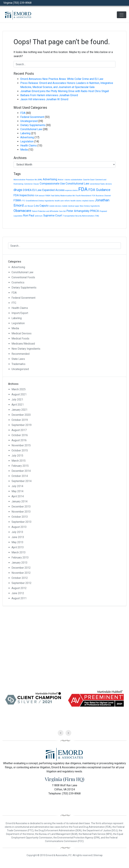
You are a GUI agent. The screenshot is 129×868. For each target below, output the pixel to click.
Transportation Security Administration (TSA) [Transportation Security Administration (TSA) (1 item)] (81, 216)
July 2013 (17, 532)
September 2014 (21, 481)
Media (24, 150)
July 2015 (17, 456)
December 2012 (21, 568)
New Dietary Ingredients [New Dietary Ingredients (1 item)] (90, 206)
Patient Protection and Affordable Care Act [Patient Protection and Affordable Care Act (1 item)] (49, 211)
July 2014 (17, 486)
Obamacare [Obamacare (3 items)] (22, 211)
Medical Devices (21, 333)
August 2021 (19, 394)
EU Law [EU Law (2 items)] (37, 190)
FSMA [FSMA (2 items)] (17, 200)
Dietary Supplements (33, 125)
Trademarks (18, 364)
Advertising (27, 137)
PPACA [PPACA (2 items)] (94, 211)
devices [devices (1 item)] (109, 184)
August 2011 (19, 598)
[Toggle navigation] (122, 15)
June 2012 (18, 593)
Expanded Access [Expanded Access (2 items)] (53, 190)
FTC (14, 303)
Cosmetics (18, 282)
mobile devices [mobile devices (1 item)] (55, 206)
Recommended (20, 354)
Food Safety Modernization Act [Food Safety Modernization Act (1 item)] (63, 196)
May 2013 (17, 542)
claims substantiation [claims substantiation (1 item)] (74, 180)
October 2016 (20, 435)
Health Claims (29, 146)
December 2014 (21, 471)
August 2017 (19, 430)
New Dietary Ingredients (26, 349)
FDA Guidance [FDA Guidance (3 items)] (99, 190)
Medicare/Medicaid (23, 344)
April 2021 (18, 405)
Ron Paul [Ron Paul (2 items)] (29, 215)
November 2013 (21, 512)
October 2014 (20, 476)
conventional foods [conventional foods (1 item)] (97, 184)
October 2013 (20, 517)
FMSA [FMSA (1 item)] (48, 196)
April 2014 (18, 496)
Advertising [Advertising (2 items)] (50, 179)
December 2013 (21, 507)
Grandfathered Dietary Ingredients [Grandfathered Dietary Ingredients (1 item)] (40, 201)
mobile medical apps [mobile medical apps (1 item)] (71, 206)
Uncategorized (29, 121)
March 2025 (19, 389)
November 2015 (21, 445)
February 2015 (20, 466)
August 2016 (19, 440)
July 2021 (17, 400)
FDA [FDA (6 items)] (83, 189)
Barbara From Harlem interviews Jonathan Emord (49, 95)
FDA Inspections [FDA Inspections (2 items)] (24, 195)
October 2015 (20, 450)
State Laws (18, 359)
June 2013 (18, 537)
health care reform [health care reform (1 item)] (62, 201)
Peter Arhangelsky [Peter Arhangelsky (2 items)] (78, 211)
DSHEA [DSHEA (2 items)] (27, 190)
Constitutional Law (31, 129)
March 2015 (19, 461)
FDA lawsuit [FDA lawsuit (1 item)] (40, 196)
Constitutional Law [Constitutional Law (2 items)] (77, 183)
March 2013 (19, 552)
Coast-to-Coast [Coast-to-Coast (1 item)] (89, 180)
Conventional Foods (23, 277)
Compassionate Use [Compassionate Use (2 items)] (52, 183)
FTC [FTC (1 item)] (23, 201)
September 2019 (21, 425)
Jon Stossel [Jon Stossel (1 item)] (29, 206)
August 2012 (19, 588)
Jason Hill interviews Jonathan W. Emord (44, 99)
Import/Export (20, 313)
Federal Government (32, 117)
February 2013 (20, 558)
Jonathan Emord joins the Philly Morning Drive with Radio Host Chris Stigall (65, 91)
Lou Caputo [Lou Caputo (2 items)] (41, 206)
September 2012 (21, 583)
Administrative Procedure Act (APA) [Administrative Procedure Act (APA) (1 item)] (28, 180)
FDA (23, 113)
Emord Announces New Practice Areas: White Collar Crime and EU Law (62, 79)
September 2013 (21, 522)
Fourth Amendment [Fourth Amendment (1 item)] (83, 196)
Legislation (27, 141)
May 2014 (17, 491)
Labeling (25, 133)
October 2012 (20, 578)
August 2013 (19, 527)
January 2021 (19, 410)
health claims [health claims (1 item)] (76, 201)
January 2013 (19, 563)
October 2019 (20, 420)
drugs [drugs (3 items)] (18, 190)
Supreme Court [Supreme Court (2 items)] (53, 215)
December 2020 (21, 415)
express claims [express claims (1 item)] (71, 190)
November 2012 (21, 573)
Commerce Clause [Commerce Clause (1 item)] (31, 184)
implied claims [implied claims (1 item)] (88, 201)
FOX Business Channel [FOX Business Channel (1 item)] (101, 196)
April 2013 (18, 547)
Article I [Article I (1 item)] (61, 180)
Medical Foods (20, 339)
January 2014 (19, 501)
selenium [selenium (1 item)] (39, 216)
